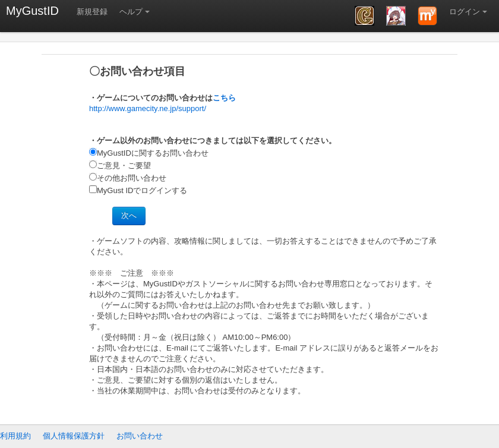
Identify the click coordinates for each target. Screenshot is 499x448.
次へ (129, 215)
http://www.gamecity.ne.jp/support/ (148, 108)
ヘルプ (131, 12)
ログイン (465, 12)
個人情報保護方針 (74, 436)
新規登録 (92, 12)
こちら (224, 98)
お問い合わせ (140, 436)
